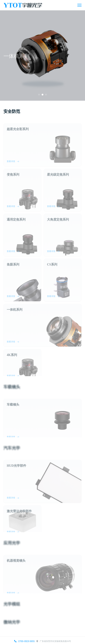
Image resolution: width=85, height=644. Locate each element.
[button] (39, 95)
